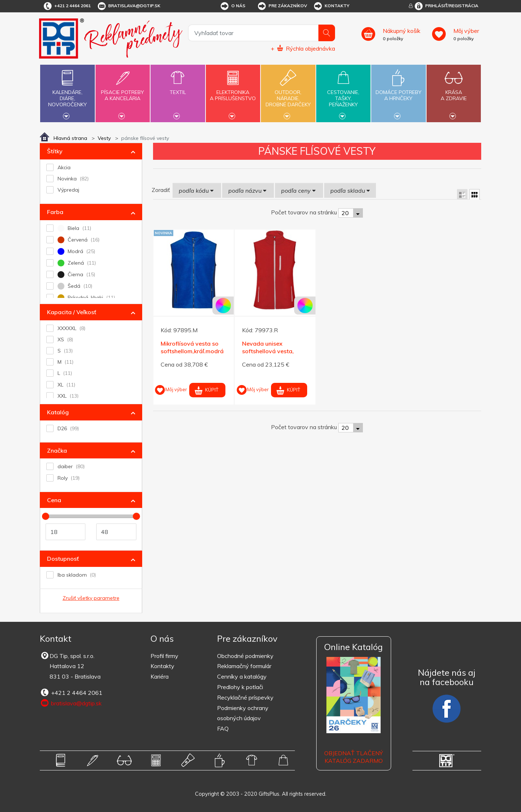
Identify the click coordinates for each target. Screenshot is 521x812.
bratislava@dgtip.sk (128, 6)
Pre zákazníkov (282, 6)
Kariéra (160, 676)
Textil (178, 88)
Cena (54, 500)
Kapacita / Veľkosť (72, 312)
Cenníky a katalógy (242, 676)
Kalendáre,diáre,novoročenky (67, 93)
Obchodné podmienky (245, 656)
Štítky (55, 151)
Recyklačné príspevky (245, 697)
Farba (55, 212)
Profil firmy (164, 656)
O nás (232, 6)
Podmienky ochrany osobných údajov (243, 713)
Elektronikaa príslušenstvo (233, 91)
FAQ (223, 728)
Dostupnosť (63, 559)
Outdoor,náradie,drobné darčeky (288, 93)
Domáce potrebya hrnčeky (398, 91)
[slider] (46, 516)
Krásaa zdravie (454, 91)
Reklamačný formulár (244, 666)
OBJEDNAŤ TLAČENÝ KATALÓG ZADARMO (353, 757)
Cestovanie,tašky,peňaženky (343, 93)
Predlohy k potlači (240, 687)
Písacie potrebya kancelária (123, 91)
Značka (57, 450)
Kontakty (331, 6)
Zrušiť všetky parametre (91, 598)
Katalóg (58, 412)
